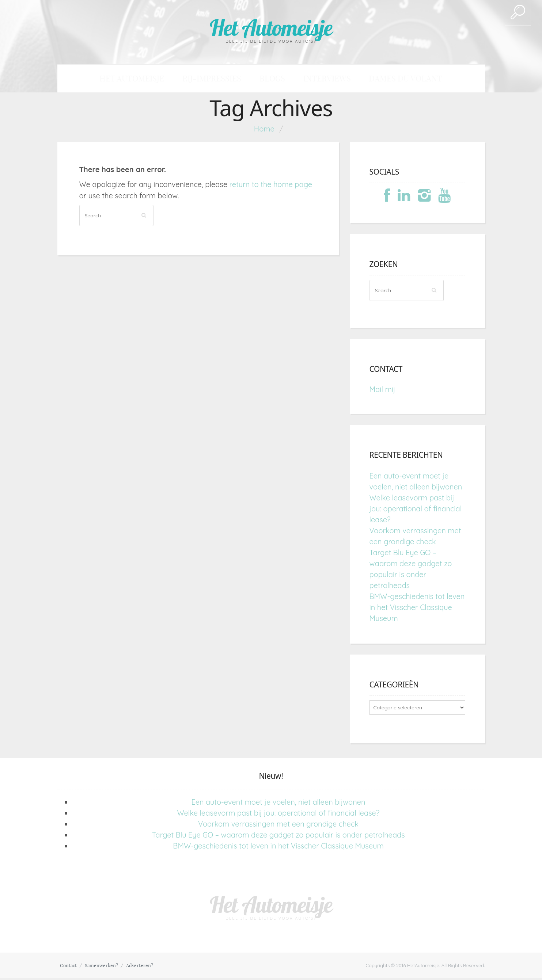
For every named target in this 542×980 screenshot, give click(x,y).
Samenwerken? (106, 967)
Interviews (313, 79)
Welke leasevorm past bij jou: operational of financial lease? (416, 510)
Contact (70, 967)
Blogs (273, 79)
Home (264, 131)
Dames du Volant (372, 79)
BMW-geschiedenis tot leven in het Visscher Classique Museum (417, 609)
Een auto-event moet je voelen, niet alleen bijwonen (278, 804)
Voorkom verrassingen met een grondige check (278, 826)
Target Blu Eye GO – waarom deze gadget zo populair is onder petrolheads (278, 837)
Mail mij (382, 391)
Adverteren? (148, 967)
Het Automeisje (271, 26)
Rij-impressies (228, 79)
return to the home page (271, 186)
